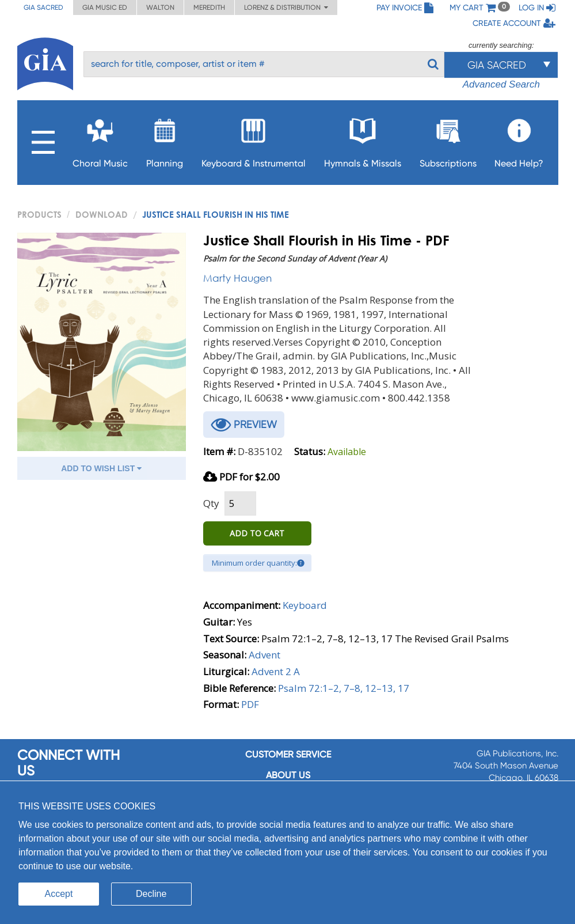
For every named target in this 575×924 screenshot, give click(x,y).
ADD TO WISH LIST (101, 468)
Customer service (288, 754)
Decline (151, 894)
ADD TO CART (257, 533)
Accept (59, 894)
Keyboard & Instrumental (254, 140)
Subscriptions (448, 140)
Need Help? (519, 140)
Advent (264, 655)
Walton (160, 7)
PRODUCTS (39, 214)
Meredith (209, 7)
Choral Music (100, 140)
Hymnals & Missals (363, 140)
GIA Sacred (43, 7)
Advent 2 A (276, 671)
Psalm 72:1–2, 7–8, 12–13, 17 (344, 688)
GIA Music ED (105, 7)
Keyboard (305, 605)
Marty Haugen (237, 278)
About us (288, 775)
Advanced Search (501, 84)
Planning (165, 140)
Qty (211, 503)
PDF (250, 704)
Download (102, 214)
